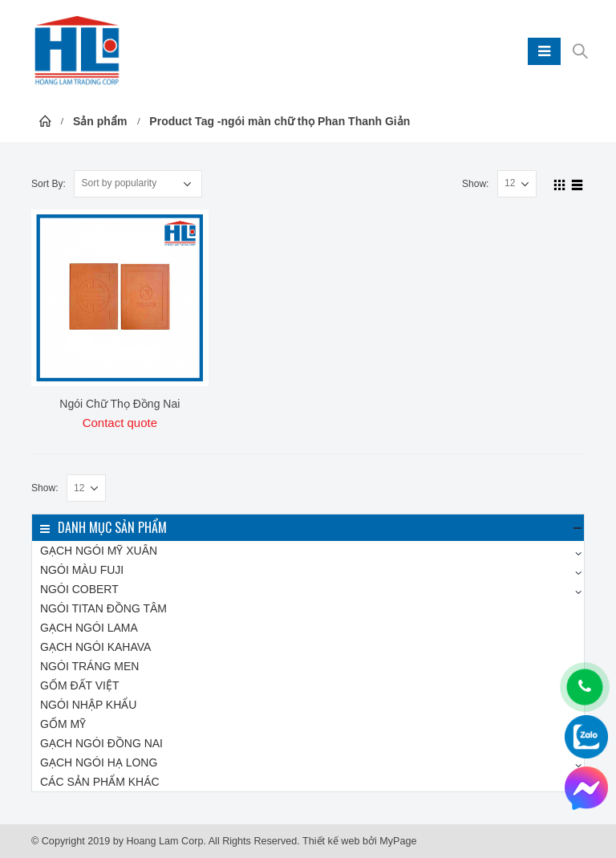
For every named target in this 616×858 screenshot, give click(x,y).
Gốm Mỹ (63, 724)
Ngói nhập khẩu (88, 705)
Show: (476, 184)
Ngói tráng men (89, 666)
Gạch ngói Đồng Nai (101, 743)
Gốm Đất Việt (80, 685)
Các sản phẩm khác (100, 782)
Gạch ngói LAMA (89, 628)
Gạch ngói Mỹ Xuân (99, 551)
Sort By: (49, 184)
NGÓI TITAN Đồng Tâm (103, 608)
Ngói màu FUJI (82, 570)
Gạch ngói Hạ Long (99, 762)
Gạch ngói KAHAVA (95, 647)
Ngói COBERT (79, 589)
